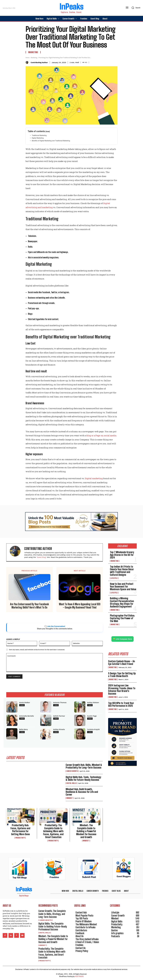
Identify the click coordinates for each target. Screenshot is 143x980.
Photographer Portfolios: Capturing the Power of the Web (122, 618)
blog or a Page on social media (101, 436)
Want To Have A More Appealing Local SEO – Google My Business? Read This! (80, 606)
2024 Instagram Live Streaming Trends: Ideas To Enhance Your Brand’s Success (122, 690)
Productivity (20, 838)
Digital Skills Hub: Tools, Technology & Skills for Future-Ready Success (83, 778)
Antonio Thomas (60, 702)
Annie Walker (25, 702)
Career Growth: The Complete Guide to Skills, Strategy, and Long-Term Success (52, 914)
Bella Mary (24, 729)
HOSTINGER (79, 976)
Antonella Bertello (27, 716)
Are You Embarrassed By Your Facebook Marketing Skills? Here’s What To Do (29, 606)
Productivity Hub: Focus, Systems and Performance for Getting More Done (20, 830)
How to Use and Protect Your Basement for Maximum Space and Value (123, 587)
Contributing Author (39, 63)
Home (27, 58)
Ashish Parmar (59, 716)
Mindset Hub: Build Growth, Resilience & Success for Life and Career (82, 792)
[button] (135, 8)
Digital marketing (94, 478)
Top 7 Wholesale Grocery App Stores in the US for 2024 (122, 555)
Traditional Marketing (39, 135)
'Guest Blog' (41, 557)
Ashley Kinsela (59, 729)
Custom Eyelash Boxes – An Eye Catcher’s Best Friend (122, 663)
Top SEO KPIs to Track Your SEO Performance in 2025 (121, 704)
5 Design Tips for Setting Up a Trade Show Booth (122, 675)
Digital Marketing (38, 138)
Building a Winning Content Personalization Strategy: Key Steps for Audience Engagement (122, 602)
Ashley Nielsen (93, 702)
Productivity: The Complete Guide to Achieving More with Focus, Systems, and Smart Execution (53, 831)
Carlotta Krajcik (93, 729)
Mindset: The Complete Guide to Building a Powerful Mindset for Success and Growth (86, 831)
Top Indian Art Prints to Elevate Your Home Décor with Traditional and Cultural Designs (122, 571)
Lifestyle (114, 578)
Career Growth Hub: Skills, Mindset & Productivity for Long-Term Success (84, 766)
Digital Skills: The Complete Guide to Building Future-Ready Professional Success (53, 927)
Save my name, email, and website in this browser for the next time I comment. (37, 650)
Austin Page (92, 716)
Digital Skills (71, 783)
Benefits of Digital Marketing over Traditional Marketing (51, 141)
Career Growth (72, 771)
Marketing (33, 52)
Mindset (70, 798)
